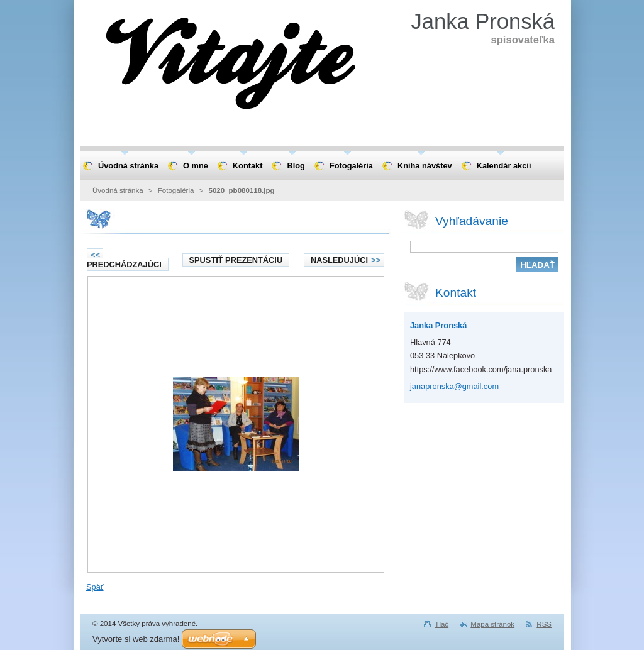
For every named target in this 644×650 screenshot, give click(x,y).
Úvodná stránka (118, 190)
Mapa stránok (492, 624)
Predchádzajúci (124, 260)
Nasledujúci (346, 260)
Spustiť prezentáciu (236, 260)
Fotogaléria (176, 190)
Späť (95, 587)
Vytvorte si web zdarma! (136, 639)
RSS (544, 624)
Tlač (441, 624)
